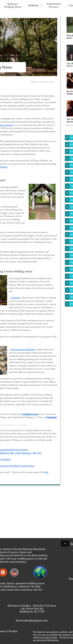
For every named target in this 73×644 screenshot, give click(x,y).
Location (16, 298)
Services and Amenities (23, 349)
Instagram (52, 417)
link (46, 472)
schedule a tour (30, 414)
